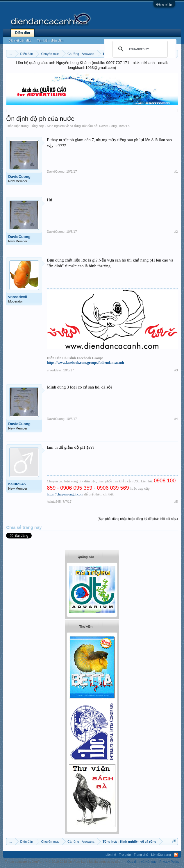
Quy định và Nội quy (142, 862)
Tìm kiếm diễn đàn (50, 40)
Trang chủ (141, 855)
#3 (176, 370)
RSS (176, 855)
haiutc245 (17, 484)
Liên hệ (111, 855)
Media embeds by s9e (105, 862)
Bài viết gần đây (20, 40)
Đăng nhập (164, 4)
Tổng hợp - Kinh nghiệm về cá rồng (55, 126)
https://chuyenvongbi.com (65, 494)
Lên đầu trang (161, 855)
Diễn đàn (23, 33)
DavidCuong (108, 126)
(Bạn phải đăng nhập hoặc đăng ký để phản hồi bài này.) (138, 519)
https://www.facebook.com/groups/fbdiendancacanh (85, 363)
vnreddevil (18, 297)
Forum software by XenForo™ (45, 862)
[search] (139, 49)
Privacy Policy (169, 862)
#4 (176, 419)
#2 (176, 232)
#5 (176, 502)
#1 (176, 171)
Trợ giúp (125, 855)
